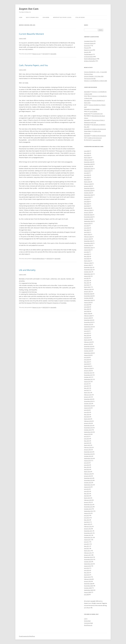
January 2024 (88, 212)
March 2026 (87, 158)
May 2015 (87, 441)
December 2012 (88, 504)
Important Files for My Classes (62, 17)
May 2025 (87, 177)
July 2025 (86, 173)
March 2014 (87, 472)
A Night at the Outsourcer (99, 129)
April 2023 (87, 232)
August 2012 (87, 513)
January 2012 (88, 529)
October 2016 (88, 403)
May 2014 (87, 467)
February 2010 (88, 579)
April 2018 (87, 364)
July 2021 (86, 278)
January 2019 (88, 344)
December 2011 (88, 531)
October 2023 (88, 219)
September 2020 (89, 300)
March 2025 (87, 182)
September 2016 (89, 406)
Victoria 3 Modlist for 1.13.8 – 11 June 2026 (95, 72)
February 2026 (88, 160)
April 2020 (87, 311)
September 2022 (89, 248)
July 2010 (86, 568)
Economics (87, 46)
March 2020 (87, 313)
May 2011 (87, 546)
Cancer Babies (96, 109)
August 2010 (87, 566)
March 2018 (87, 366)
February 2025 (88, 184)
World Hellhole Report (39, 259)
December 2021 (88, 267)
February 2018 (88, 368)
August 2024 (87, 197)
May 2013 (87, 493)
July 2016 (86, 410)
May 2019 (87, 335)
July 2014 (86, 463)
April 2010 (87, 575)
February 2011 (88, 553)
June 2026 (87, 151)
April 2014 (87, 469)
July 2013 (86, 489)
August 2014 (87, 461)
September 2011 (89, 537)
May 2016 (87, 414)
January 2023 (88, 239)
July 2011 (86, 542)
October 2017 (88, 377)
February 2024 (88, 210)
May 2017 (87, 388)
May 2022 (87, 256)
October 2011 (88, 535)
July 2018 (86, 357)
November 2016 (88, 401)
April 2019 (87, 338)
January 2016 (88, 423)
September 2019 (89, 327)
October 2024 (88, 193)
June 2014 (87, 465)
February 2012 (88, 526)
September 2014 (89, 458)
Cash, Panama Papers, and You (33, 65)
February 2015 (88, 447)
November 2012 (88, 507)
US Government (88, 57)
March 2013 (87, 498)
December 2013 (88, 478)
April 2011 (87, 548)
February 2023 (88, 237)
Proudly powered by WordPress (27, 636)
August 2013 (87, 487)
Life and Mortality (27, 270)
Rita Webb (87, 125)
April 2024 (87, 206)
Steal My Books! (80, 17)
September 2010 (89, 564)
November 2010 (88, 559)
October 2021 (88, 272)
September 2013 (89, 485)
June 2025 (87, 175)
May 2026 (87, 153)
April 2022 (87, 259)
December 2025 (88, 162)
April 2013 (87, 496)
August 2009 (87, 592)
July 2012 (86, 515)
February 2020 (88, 316)
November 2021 (88, 270)
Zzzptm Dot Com (29, 9)
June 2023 (87, 228)
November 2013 (88, 480)
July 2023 (86, 226)
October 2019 (88, 324)
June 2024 (87, 201)
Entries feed (87, 621)
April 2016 (87, 417)
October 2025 (88, 166)
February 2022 (88, 263)
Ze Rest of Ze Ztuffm (90, 61)
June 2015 (87, 439)
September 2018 (89, 353)
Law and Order (97, 140)
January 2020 (88, 318)
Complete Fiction (89, 41)
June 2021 (87, 281)
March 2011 (87, 551)
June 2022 (87, 254)
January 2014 (88, 476)
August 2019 (87, 329)
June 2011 (87, 544)
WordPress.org (88, 625)
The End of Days (88, 74)
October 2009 (88, 588)
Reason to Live (36, 54)
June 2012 (87, 518)
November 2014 (88, 454)
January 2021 (88, 291)
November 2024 (88, 190)
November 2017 (88, 375)
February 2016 (88, 421)
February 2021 (88, 289)
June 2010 (87, 570)
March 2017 (87, 392)
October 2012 (88, 509)
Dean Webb (46, 17)
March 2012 (87, 524)
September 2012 (89, 511)
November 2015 (88, 428)
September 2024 (89, 195)
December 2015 (88, 425)
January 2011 (88, 555)
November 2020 (88, 296)
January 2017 (88, 397)
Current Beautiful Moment (31, 34)
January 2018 (88, 371)
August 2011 (87, 540)
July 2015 (86, 436)
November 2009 (88, 586)
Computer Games (89, 43)
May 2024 (87, 204)
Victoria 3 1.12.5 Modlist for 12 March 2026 (96, 81)
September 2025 (89, 169)
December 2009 (88, 584)
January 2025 (88, 186)
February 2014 (88, 474)
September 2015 (89, 432)
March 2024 (87, 208)
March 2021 (87, 287)
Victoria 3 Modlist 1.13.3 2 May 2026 (94, 76)
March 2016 (87, 419)
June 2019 (87, 333)
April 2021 (87, 285)
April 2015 (87, 443)
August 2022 (87, 250)
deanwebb (53, 54)
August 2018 (87, 355)
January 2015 (88, 450)
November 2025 (88, 164)
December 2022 (88, 241)
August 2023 (87, 223)
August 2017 (87, 382)
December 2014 (88, 452)
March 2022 (87, 261)
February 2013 (88, 500)
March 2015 (87, 445)
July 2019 (86, 331)
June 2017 (87, 386)
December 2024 (88, 188)
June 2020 (87, 307)
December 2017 (88, 373)
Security (86, 52)
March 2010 (87, 577)
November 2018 (88, 349)
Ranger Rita (87, 114)
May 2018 (87, 362)
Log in (86, 619)
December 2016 (88, 399)
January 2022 (88, 265)
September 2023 (89, 221)
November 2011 (88, 533)
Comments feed (88, 623)
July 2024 (86, 199)
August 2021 (87, 276)
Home (21, 17)
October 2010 (88, 562)
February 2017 (88, 395)
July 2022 (86, 252)
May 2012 (87, 520)
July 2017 (86, 384)
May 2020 (87, 309)
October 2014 (88, 456)
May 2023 (87, 230)
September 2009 (89, 590)
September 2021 (89, 274)
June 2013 (87, 491)
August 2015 (87, 434)
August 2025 (87, 171)
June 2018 (87, 360)
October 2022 (88, 245)
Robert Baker (88, 131)
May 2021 (87, 283)
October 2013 (88, 483)
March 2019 (87, 340)
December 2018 (88, 346)
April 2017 (87, 390)
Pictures (86, 48)
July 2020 (86, 305)
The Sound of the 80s (90, 78)
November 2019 (88, 322)
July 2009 (86, 595)
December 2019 (88, 320)
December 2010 (88, 557)
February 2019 (88, 342)
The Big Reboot (88, 54)
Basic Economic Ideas (32, 17)
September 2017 (89, 379)
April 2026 (87, 155)
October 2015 (88, 430)
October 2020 (88, 298)
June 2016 (87, 412)
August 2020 (87, 302)
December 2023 (88, 215)
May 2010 (87, 573)
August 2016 (87, 408)
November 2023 (88, 217)
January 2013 (88, 502)
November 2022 (88, 243)
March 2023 (87, 234)
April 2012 (87, 522)
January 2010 (88, 581)
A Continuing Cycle (97, 114)
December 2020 (88, 294)
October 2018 (88, 351)
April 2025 (87, 180)
